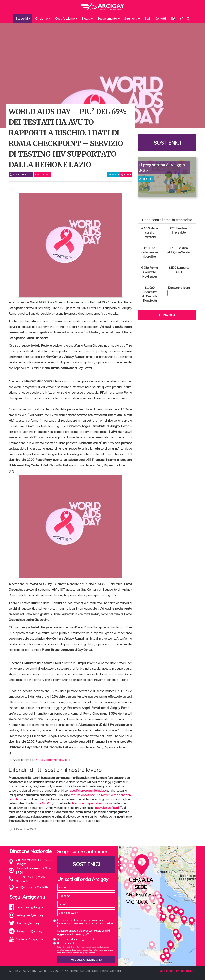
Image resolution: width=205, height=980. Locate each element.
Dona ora (167, 315)
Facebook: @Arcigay (30, 907)
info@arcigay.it (25, 887)
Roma (126, 174)
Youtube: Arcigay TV (30, 939)
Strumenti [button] (132, 19)
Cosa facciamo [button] (66, 19)
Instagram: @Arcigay (30, 915)
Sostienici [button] (23, 19)
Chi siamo (71, 971)
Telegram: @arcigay (29, 931)
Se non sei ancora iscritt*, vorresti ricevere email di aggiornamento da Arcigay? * (84, 932)
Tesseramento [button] (108, 19)
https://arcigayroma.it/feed (53, 760)
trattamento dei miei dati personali (73, 923)
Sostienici (167, 143)
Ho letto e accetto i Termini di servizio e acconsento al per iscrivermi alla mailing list (85, 923)
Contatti (160, 19)
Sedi (147, 19)
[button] (181, 19)
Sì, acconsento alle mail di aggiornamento (76, 939)
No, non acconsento (66, 943)
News (104, 971)
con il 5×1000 (44, 803)
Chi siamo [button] (43, 19)
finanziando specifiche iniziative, (92, 803)
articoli (113, 174)
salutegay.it (43, 174)
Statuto (85, 971)
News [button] (87, 19)
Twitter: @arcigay (28, 923)
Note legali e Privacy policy (176, 971)
